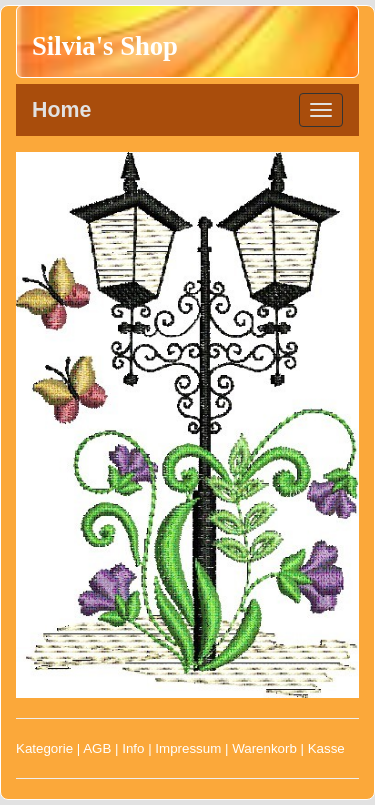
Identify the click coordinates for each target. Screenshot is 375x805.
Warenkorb (264, 748)
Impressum (188, 748)
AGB (97, 748)
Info (133, 748)
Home (61, 110)
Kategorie (44, 748)
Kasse (326, 748)
